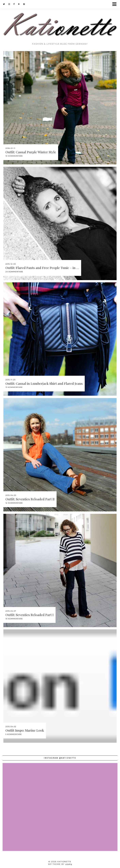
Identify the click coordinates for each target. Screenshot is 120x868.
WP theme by (60, 864)
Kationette (64, 862)
